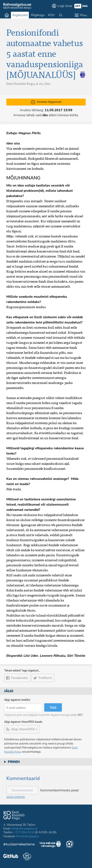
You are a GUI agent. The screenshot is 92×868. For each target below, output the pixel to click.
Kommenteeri (22, 790)
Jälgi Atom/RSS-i (24, 729)
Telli (53, 708)
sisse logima (15, 797)
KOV (51, 15)
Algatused (20, 15)
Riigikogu (38, 15)
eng (85, 6)
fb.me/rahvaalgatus (27, 836)
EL (61, 15)
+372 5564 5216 (24, 832)
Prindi (14, 762)
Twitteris (45, 678)
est (78, 6)
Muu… (84, 15)
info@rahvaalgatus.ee (24, 829)
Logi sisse (65, 6)
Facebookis (20, 678)
